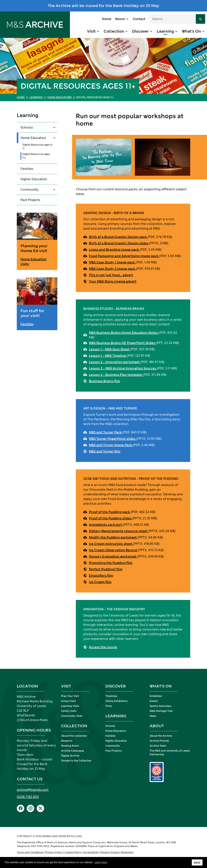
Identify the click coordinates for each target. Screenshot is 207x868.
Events (154, 701)
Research (67, 741)
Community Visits (72, 716)
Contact (139, 19)
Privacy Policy (54, 852)
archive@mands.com (33, 790)
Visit (91, 31)
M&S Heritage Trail (161, 711)
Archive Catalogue (72, 751)
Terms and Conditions (30, 852)
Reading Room (70, 746)
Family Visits (69, 711)
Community (30, 190)
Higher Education (34, 179)
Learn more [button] (101, 862)
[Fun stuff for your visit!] (37, 304)
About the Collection (74, 736)
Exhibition (156, 696)
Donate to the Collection (76, 761)
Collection (114, 31)
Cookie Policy (73, 852)
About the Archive (161, 736)
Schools (27, 127)
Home (107, 19)
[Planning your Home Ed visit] (37, 241)
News (153, 716)
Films (109, 706)
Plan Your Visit (70, 696)
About (120, 19)
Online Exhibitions (116, 701)
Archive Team (158, 746)
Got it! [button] (197, 862)
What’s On (191, 31)
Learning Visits (70, 706)
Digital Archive (70, 756)
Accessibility (91, 852)
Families (27, 169)
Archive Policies (159, 741)
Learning (165, 31)
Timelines (111, 696)
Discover (140, 31)
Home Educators (60, 97)
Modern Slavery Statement (117, 852)
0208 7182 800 (28, 797)
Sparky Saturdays (161, 706)
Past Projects (30, 200)
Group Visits (69, 701)
